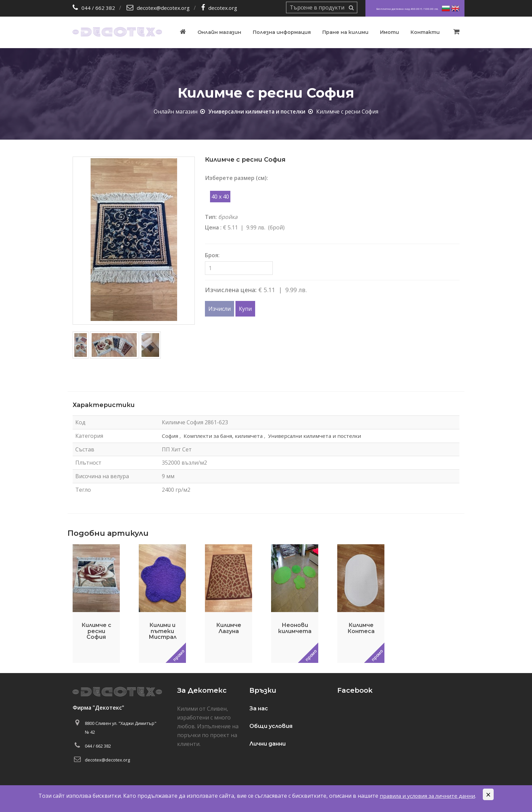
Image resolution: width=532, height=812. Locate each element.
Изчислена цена (230, 290)
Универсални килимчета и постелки (257, 111)
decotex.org (225, 8)
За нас (259, 708)
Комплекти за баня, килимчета (223, 435)
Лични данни (268, 744)
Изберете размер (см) (236, 178)
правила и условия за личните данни (427, 796)
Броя (212, 255)
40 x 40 (220, 197)
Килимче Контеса (361, 628)
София (168, 435)
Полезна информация (282, 32)
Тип (210, 217)
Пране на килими (345, 32)
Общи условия (271, 726)
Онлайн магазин (219, 32)
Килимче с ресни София (96, 631)
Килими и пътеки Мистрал (163, 631)
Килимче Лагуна (229, 628)
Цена (213, 227)
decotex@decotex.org (164, 8)
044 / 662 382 (98, 8)
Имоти (389, 32)
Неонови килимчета (295, 628)
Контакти (425, 32)
